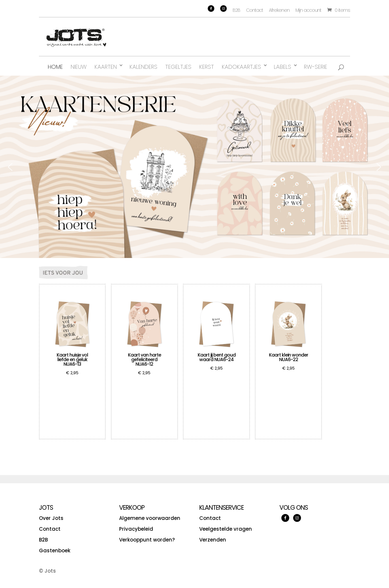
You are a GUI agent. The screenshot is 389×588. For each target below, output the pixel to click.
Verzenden (213, 540)
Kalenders (143, 67)
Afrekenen (279, 10)
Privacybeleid (136, 529)
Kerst (207, 67)
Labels (283, 67)
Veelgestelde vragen (226, 529)
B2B (236, 10)
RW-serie (316, 67)
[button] (10, 167)
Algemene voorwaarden (150, 518)
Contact (255, 10)
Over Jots (51, 518)
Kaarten (106, 67)
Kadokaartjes (241, 67)
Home (55, 67)
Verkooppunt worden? (147, 540)
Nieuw (79, 67)
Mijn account (308, 10)
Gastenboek (55, 551)
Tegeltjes (178, 67)
